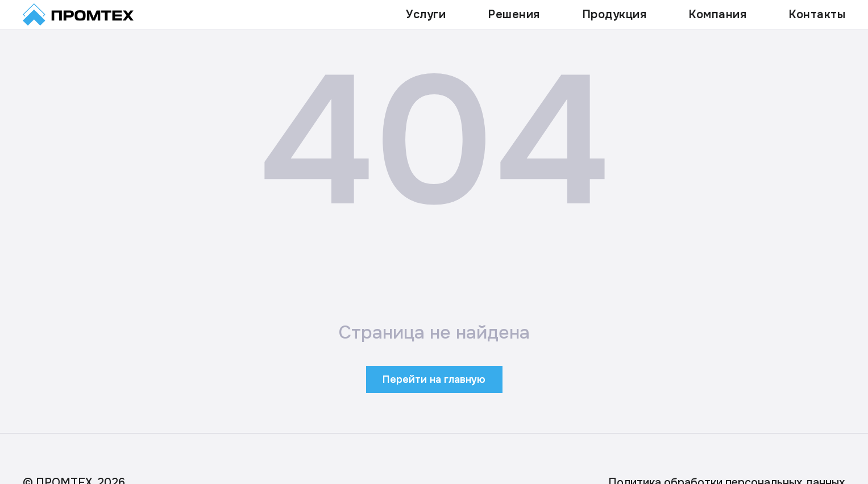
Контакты (817, 14)
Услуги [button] (426, 14)
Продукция (614, 14)
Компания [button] (717, 14)
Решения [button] (514, 14)
